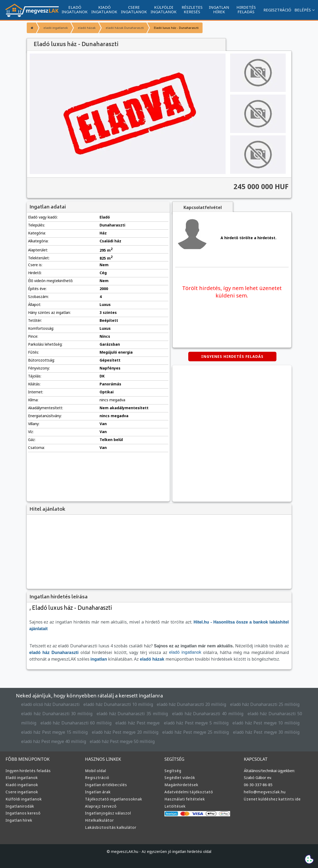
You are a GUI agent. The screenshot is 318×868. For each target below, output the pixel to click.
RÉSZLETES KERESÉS (192, 9)
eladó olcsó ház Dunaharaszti (50, 704)
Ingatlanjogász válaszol (108, 813)
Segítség (173, 771)
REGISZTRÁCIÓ (277, 10)
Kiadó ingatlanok (22, 785)
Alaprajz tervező (101, 806)
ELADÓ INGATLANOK (75, 9)
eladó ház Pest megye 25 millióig (196, 732)
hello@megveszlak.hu (265, 792)
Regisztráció (97, 778)
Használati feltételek (185, 799)
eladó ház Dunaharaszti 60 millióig (76, 723)
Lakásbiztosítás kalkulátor (111, 827)
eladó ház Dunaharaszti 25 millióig (265, 704)
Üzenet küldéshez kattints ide (272, 799)
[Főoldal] (31, 28)
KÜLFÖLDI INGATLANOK (164, 9)
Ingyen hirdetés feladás (28, 771)
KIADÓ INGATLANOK (104, 9)
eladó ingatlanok (56, 28)
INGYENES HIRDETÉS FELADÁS (232, 356)
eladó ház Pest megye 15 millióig (54, 732)
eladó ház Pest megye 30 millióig (266, 732)
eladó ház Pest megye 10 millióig (266, 723)
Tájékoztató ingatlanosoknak (114, 799)
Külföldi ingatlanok (24, 799)
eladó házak (87, 28)
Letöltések (175, 806)
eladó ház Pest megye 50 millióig (122, 741)
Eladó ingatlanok (22, 778)
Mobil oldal (96, 771)
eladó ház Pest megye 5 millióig (196, 723)
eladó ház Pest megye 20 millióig (125, 732)
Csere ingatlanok (22, 792)
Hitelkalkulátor (99, 820)
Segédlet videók (180, 778)
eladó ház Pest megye (138, 723)
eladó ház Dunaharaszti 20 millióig (191, 704)
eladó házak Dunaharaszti (125, 28)
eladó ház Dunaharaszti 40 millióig (208, 714)
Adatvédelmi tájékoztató (189, 792)
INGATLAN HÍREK (219, 9)
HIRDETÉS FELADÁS (246, 9)
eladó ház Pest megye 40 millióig (54, 741)
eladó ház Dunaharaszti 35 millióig (132, 714)
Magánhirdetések (181, 785)
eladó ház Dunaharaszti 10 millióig (118, 704)
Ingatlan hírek (19, 820)
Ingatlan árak (98, 792)
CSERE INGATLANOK (134, 9)
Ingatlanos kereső (23, 813)
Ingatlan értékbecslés (106, 785)
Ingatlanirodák (20, 806)
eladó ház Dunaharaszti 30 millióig (57, 714)
